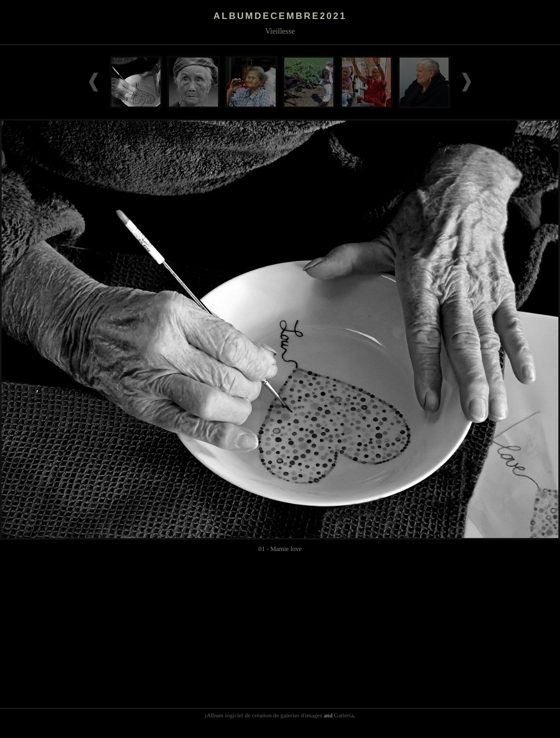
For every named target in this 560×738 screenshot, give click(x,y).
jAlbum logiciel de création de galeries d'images (264, 715)
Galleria (344, 715)
